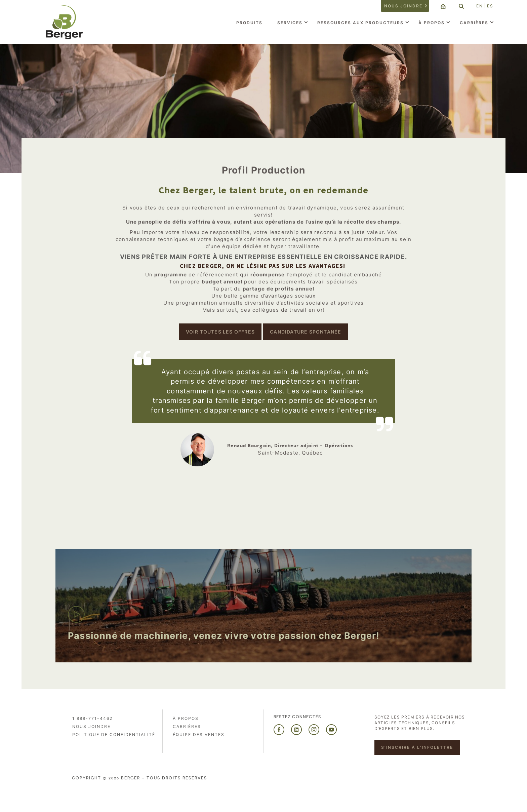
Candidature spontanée (306, 332)
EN (480, 6)
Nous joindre (403, 6)
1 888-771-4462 (92, 718)
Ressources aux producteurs (360, 23)
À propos (432, 23)
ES (490, 6)
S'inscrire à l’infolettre (417, 747)
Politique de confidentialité (114, 734)
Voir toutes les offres (220, 332)
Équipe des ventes (199, 734)
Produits (249, 23)
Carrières (474, 23)
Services (290, 23)
